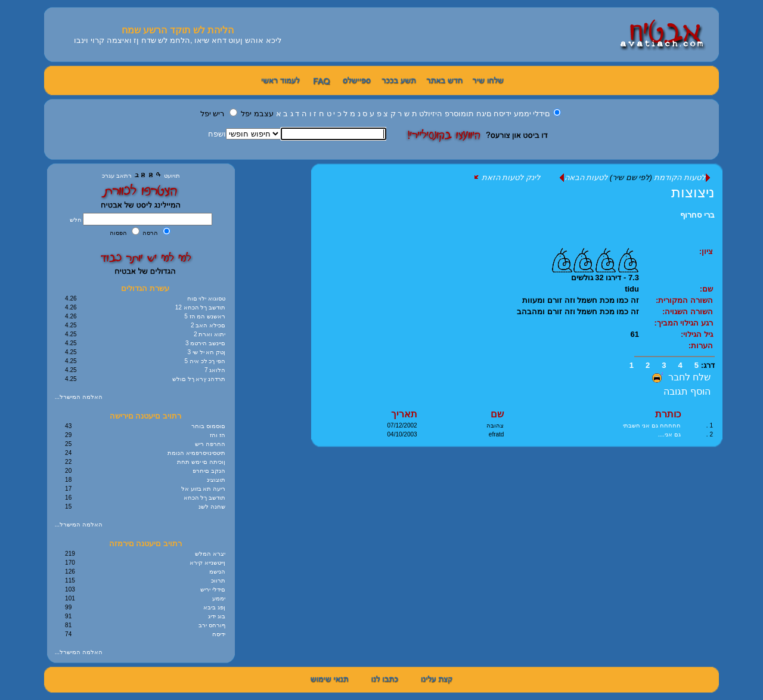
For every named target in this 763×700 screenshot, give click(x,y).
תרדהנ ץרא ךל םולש (199, 379)
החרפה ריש (210, 444)
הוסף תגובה (687, 391)
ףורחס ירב (212, 625)
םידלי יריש (213, 589)
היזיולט (431, 114)
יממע (522, 114)
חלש (77, 220)
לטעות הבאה (584, 177)
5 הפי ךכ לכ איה (205, 361)
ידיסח (503, 114)
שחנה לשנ (212, 507)
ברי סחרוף (697, 215)
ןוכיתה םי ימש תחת (201, 462)
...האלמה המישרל (79, 397)
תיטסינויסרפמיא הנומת (196, 453)
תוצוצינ (216, 480)
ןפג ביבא (214, 607)
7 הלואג (215, 370)
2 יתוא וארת (210, 334)
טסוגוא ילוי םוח (207, 298)
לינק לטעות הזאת (507, 177)
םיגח (484, 114)
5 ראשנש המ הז (205, 316)
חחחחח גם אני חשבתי (652, 425)
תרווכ (218, 580)
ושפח (217, 134)
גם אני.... (669, 434)
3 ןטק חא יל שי (207, 352)
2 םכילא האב (208, 325)
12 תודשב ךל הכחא (200, 307)
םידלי (542, 114)
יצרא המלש (210, 554)
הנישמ (217, 572)
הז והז (218, 435)
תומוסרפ (459, 114)
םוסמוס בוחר (208, 426)
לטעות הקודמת (682, 177)
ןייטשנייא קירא (207, 563)
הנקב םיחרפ (209, 471)
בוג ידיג (217, 616)
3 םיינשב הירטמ (205, 343)
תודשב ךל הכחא (205, 498)
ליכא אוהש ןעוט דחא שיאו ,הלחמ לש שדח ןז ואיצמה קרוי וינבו (177, 40)
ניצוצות (693, 192)
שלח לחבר (680, 377)
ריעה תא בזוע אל (203, 489)
